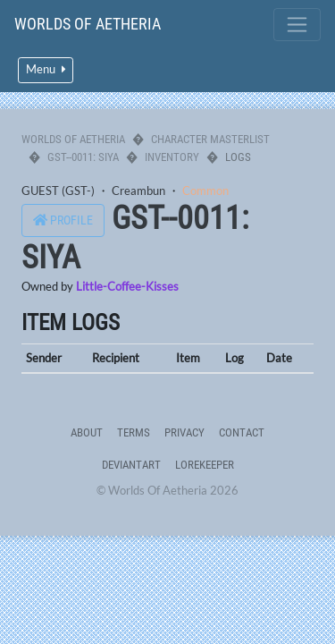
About (87, 432)
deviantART (131, 465)
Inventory (172, 157)
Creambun (138, 191)
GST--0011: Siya (83, 157)
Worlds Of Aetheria (88, 24)
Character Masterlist (210, 139)
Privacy (184, 432)
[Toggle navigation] (297, 25)
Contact (242, 432)
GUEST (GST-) (58, 191)
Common (205, 191)
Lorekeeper (205, 465)
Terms (134, 432)
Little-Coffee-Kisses (127, 286)
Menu (46, 69)
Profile (63, 220)
